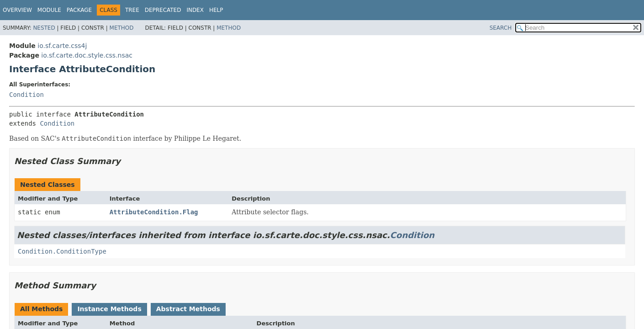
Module (49, 10)
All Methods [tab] (41, 309)
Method (122, 28)
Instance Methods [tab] (109, 309)
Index (195, 10)
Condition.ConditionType (62, 251)
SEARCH (501, 28)
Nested (44, 28)
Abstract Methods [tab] (188, 309)
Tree (132, 10)
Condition (26, 95)
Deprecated (163, 10)
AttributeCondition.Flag (154, 212)
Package (79, 10)
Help (216, 10)
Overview (17, 10)
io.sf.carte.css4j (62, 46)
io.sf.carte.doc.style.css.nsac (87, 55)
